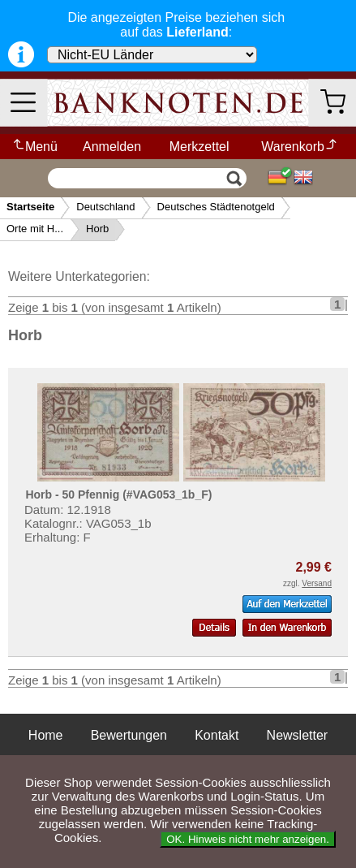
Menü (34, 147)
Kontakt (217, 735)
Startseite (30, 207)
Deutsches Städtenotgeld (216, 207)
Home (46, 735)
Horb (97, 229)
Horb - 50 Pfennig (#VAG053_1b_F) (118, 494)
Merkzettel (199, 147)
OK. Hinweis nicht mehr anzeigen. (248, 839)
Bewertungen (129, 735)
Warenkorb (300, 147)
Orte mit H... (35, 229)
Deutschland (105, 207)
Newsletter (298, 735)
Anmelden (112, 147)
